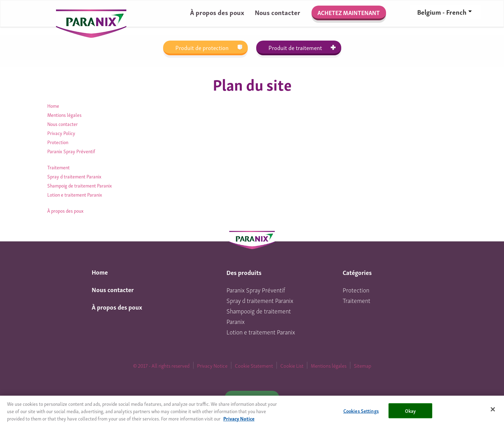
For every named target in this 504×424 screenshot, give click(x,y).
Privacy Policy (61, 133)
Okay (411, 412)
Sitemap (363, 365)
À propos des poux (217, 12)
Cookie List (292, 365)
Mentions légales (64, 115)
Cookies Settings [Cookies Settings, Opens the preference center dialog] (361, 412)
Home (53, 105)
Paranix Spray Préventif (71, 151)
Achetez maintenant (349, 12)
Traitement (58, 167)
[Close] (493, 411)
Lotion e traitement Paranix (75, 194)
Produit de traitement (295, 47)
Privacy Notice (212, 365)
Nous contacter (278, 12)
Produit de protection (202, 47)
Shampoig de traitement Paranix (80, 185)
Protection (58, 142)
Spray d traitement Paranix (74, 176)
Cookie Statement (254, 365)
